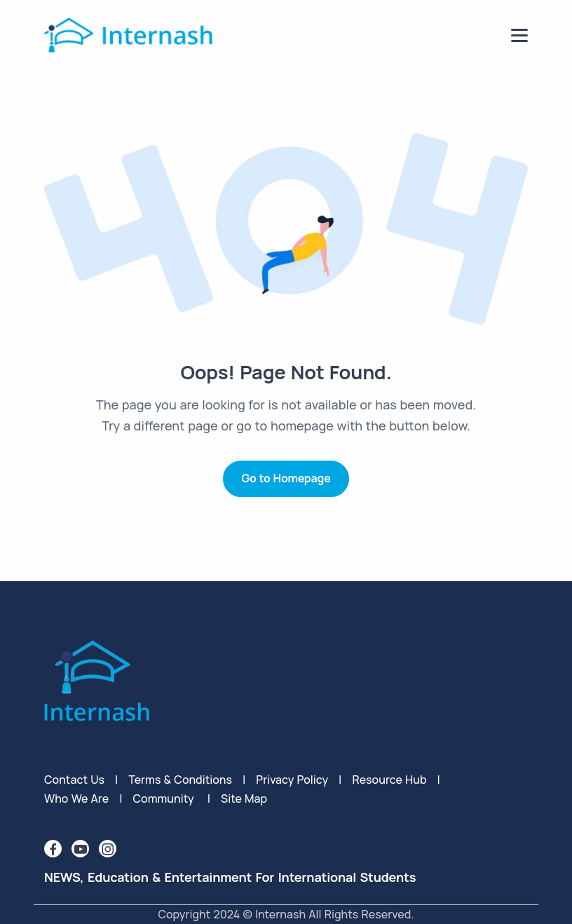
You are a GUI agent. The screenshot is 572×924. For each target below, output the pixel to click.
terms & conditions (180, 780)
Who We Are (76, 799)
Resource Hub (389, 780)
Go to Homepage (286, 478)
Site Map (244, 799)
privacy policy (292, 780)
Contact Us (74, 780)
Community (163, 799)
